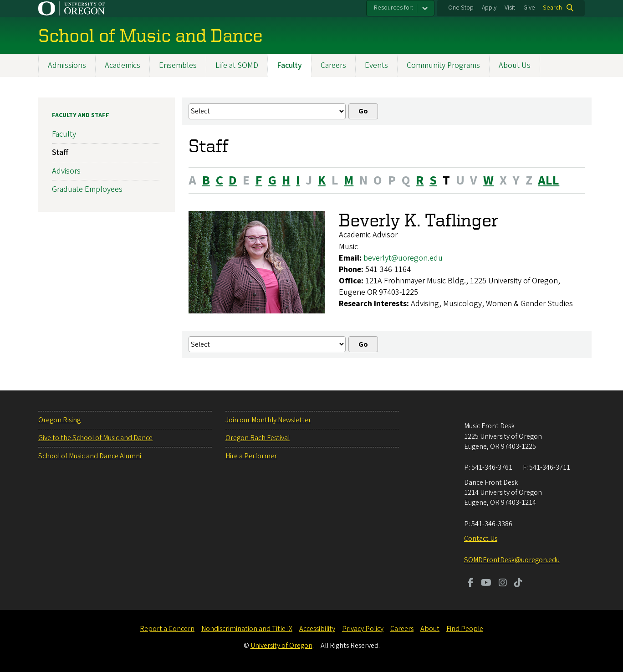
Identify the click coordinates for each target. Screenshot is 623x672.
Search (552, 8)
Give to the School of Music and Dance (95, 438)
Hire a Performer (251, 456)
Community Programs (443, 65)
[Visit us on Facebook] (471, 584)
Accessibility (317, 629)
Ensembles (178, 65)
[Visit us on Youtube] (486, 584)
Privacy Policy (363, 629)
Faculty (289, 65)
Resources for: (393, 8)
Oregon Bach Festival (258, 438)
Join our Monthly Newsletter (268, 420)
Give (529, 8)
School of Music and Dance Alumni (90, 456)
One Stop (461, 8)
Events (376, 65)
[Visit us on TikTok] (518, 584)
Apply (489, 8)
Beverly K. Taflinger (419, 220)
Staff (60, 152)
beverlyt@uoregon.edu (403, 258)
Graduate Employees (87, 189)
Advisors (66, 171)
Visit (510, 8)
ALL (549, 180)
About (430, 629)
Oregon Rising (59, 420)
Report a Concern (167, 629)
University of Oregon (281, 646)
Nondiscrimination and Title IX (247, 629)
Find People (465, 629)
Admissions (67, 65)
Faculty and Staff (81, 115)
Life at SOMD (237, 65)
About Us (515, 65)
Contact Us (481, 539)
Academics (123, 65)
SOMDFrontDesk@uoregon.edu (512, 560)
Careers (333, 65)
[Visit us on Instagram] (503, 584)
